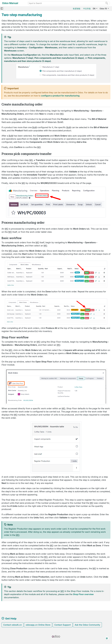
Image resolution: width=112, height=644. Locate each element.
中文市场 (87, 9)
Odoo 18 (103, 9)
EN (94, 9)
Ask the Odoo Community (87, 625)
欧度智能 (77, 9)
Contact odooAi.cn (12, 625)
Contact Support (63, 625)
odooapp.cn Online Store (38, 625)
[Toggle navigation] (2, 9)
